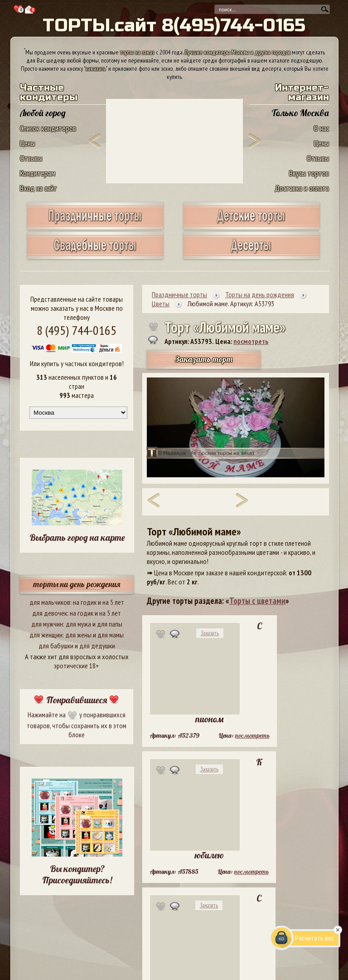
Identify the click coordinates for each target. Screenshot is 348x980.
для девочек (50, 613)
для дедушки (97, 646)
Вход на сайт (39, 188)
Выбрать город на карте (77, 537)
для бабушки (56, 646)
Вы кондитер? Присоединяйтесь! (77, 874)
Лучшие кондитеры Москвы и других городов (237, 52)
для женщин (46, 635)
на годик (85, 602)
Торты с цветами (257, 601)
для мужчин (47, 624)
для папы (110, 624)
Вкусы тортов (309, 173)
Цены (27, 143)
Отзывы (31, 158)
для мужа (78, 624)
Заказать (210, 633)
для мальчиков (50, 602)
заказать (96, 69)
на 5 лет (113, 602)
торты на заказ (137, 52)
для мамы (111, 635)
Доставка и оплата (302, 188)
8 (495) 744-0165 (77, 330)
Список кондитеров (48, 128)
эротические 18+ (77, 666)
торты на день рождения (77, 584)
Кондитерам (38, 173)
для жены (78, 635)
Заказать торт (204, 359)
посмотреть (251, 341)
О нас (321, 128)
